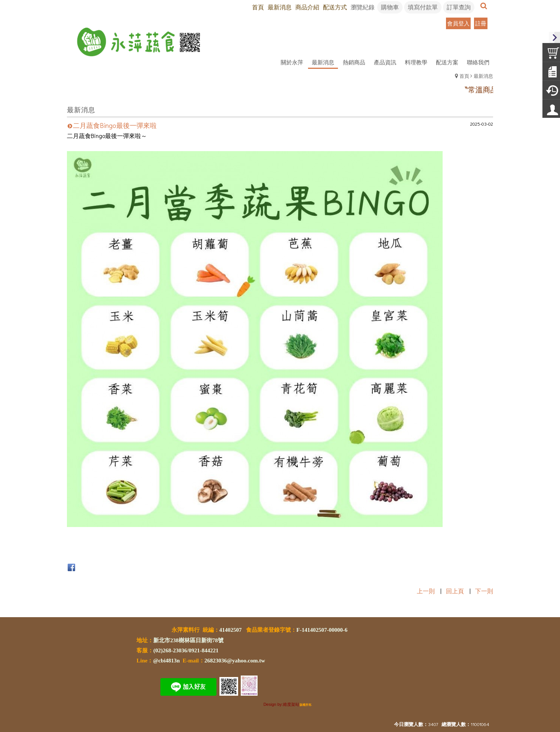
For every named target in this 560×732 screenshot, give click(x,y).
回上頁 (455, 591)
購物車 (390, 7)
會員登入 (458, 23)
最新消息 (483, 76)
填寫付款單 (423, 7)
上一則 (426, 591)
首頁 (464, 76)
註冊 (481, 23)
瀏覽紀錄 (363, 7)
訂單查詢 (459, 7)
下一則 (484, 591)
